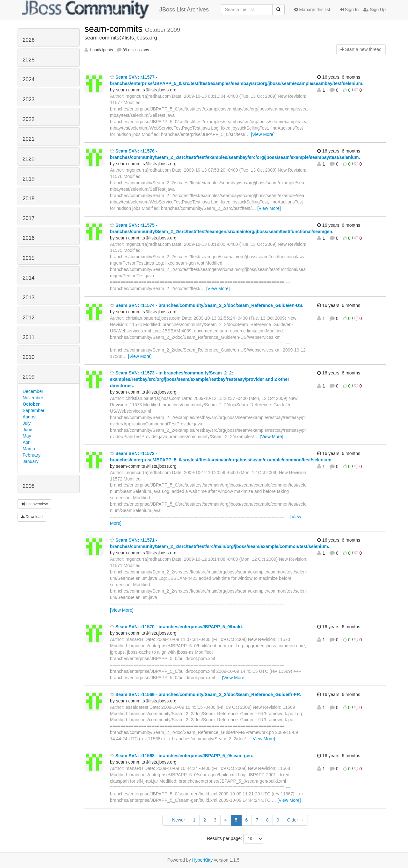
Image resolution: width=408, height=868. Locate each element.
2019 (29, 179)
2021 (29, 139)
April (27, 442)
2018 (29, 199)
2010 (29, 357)
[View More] (263, 134)
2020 (29, 159)
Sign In (349, 10)
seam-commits (115, 29)
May (27, 436)
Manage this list (312, 10)
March (29, 449)
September (33, 410)
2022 (29, 119)
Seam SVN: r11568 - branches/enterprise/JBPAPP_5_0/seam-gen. (182, 756)
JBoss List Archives (116, 10)
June (27, 430)
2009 (29, 377)
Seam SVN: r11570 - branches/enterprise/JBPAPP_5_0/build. (176, 627)
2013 (29, 298)
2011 (29, 337)
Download (32, 517)
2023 (29, 100)
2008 (29, 486)
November (33, 398)
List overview (34, 504)
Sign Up (375, 10)
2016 (29, 238)
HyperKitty (203, 860)
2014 (29, 278)
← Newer (176, 820)
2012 (29, 318)
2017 (29, 218)
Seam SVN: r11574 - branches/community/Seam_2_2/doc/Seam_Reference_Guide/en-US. (207, 305)
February (32, 455)
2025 (29, 60)
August (30, 417)
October (31, 404)
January (31, 461)
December (33, 391)
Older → (295, 820)
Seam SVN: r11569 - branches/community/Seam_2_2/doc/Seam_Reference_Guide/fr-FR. (206, 694)
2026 (29, 40)
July (27, 423)
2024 (29, 79)
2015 (29, 258)
